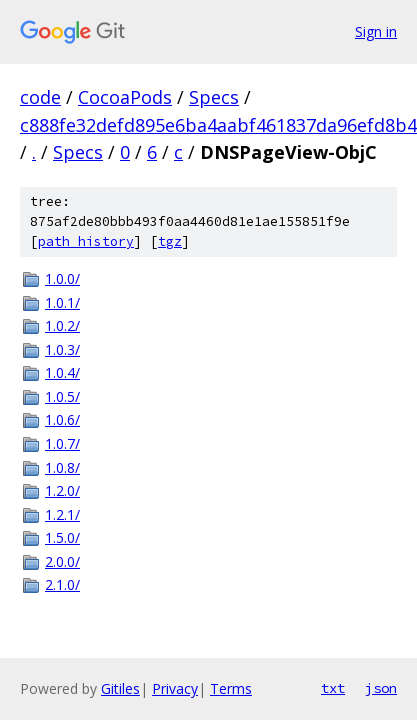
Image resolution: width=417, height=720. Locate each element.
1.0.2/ (62, 325)
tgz (170, 241)
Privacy (175, 688)
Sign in (376, 31)
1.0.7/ (62, 443)
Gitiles (120, 688)
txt (333, 688)
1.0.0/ (62, 278)
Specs (214, 97)
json (381, 688)
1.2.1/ (62, 514)
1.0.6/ (62, 419)
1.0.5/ (62, 396)
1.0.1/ (62, 302)
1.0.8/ (62, 467)
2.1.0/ (62, 584)
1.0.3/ (62, 349)
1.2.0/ (62, 490)
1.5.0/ (62, 537)
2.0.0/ (62, 561)
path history (86, 241)
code (40, 97)
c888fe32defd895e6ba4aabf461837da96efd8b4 (218, 125)
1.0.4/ (62, 372)
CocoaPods (125, 97)
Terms (231, 688)
